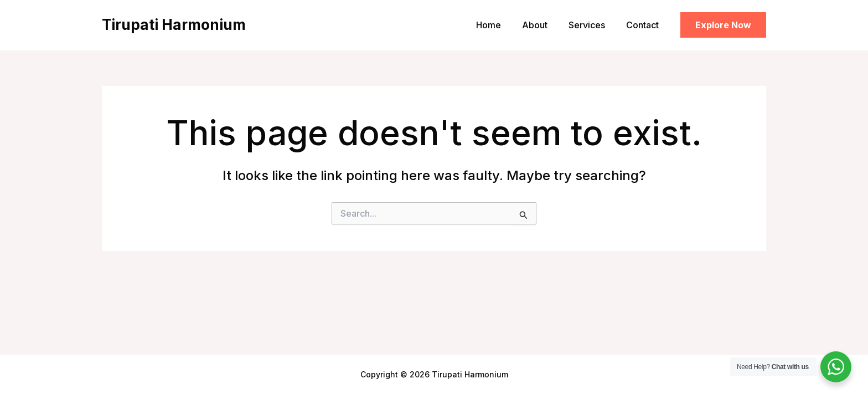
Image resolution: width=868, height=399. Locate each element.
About (543, 25)
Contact (644, 25)
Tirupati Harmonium (174, 25)
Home (500, 25)
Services (592, 25)
